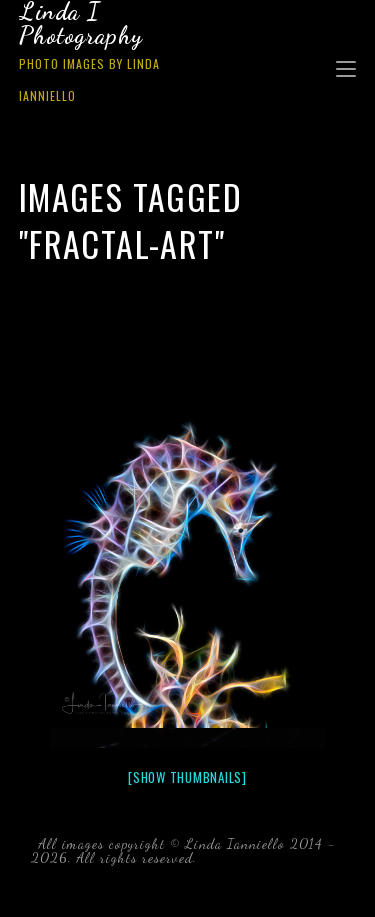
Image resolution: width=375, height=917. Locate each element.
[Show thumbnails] (187, 777)
